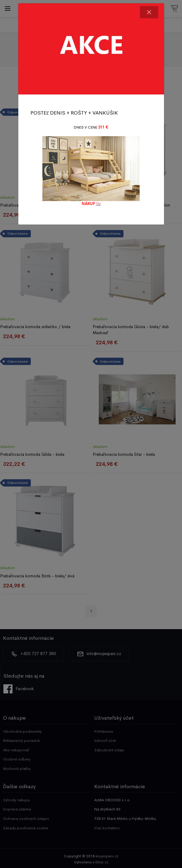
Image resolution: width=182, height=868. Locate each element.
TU (98, 204)
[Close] (149, 12)
